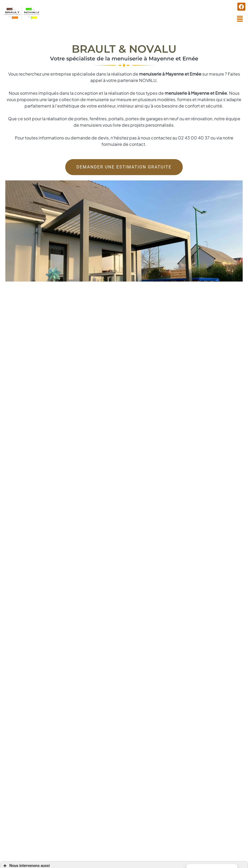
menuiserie (176, 87)
